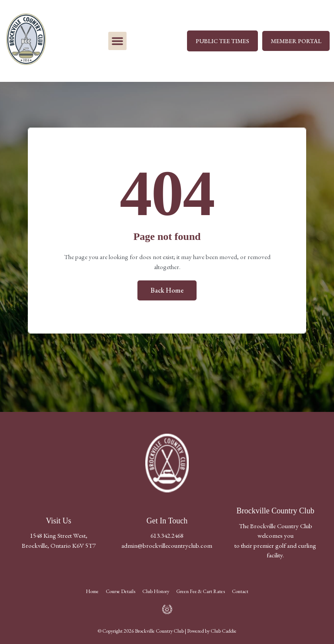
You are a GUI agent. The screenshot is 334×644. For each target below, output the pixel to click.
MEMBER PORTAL (296, 41)
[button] (117, 41)
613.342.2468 (167, 535)
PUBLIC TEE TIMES (222, 41)
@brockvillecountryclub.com (175, 545)
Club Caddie (224, 631)
